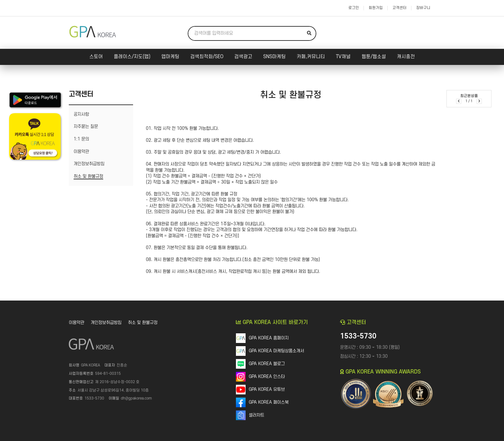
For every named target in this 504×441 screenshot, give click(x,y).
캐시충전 (406, 57)
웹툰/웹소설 (374, 57)
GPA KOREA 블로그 (267, 364)
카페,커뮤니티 (311, 57)
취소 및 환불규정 (143, 323)
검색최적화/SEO (207, 57)
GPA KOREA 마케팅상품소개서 (276, 351)
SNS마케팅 (274, 57)
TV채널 (343, 57)
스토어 (96, 57)
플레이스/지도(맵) (132, 57)
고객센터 (400, 8)
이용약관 (76, 323)
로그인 (354, 8)
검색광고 (243, 57)
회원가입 (376, 8)
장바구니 (423, 8)
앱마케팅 (170, 57)
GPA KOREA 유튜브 (267, 389)
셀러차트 (256, 415)
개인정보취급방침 (106, 323)
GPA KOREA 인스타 (267, 377)
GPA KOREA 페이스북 (269, 402)
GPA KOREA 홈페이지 (269, 338)
